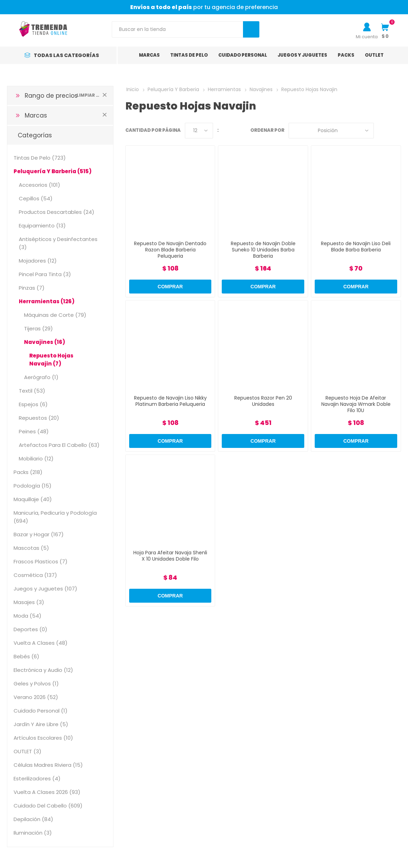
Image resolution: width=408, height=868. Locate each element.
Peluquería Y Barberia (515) (53, 171)
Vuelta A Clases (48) (41, 643)
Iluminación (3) (33, 833)
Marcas (36, 115)
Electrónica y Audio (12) (43, 670)
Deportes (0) (30, 629)
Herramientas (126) (47, 301)
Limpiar (105, 95)
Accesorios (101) (40, 185)
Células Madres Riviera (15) (48, 765)
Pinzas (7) (32, 288)
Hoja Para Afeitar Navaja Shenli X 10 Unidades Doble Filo (170, 556)
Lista (396, 131)
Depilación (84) (33, 819)
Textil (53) (32, 391)
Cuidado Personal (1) (41, 711)
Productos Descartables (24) (57, 212)
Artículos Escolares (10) (43, 738)
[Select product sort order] (331, 131)
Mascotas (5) (31, 548)
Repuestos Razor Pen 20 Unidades (263, 401)
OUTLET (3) (28, 751)
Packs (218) (28, 472)
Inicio (133, 89)
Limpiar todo (88, 95)
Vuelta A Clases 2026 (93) (47, 792)
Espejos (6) (33, 404)
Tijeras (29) (38, 328)
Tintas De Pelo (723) (40, 158)
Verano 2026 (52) (36, 697)
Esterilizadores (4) (37, 778)
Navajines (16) (45, 342)
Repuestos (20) (39, 418)
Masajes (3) (29, 602)
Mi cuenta (367, 37)
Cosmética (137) (35, 575)
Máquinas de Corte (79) (55, 315)
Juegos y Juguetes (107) (45, 589)
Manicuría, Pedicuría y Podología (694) (55, 517)
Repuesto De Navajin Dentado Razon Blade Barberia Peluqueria (170, 250)
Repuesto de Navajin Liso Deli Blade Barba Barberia (356, 247)
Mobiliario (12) (36, 459)
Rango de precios (51, 96)
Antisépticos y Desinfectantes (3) (58, 243)
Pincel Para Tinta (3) (45, 274)
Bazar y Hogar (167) (39, 534)
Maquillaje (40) (33, 499)
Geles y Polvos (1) (36, 684)
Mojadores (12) (38, 261)
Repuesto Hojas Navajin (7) (51, 360)
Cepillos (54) (36, 198)
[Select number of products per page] (199, 131)
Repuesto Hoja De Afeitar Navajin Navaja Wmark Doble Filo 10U (356, 404)
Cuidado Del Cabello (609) (48, 806)
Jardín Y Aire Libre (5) (41, 724)
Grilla (383, 131)
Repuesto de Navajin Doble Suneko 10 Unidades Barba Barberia (263, 250)
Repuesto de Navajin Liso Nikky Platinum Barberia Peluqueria (170, 401)
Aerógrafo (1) (41, 377)
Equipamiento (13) (42, 226)
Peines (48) (34, 431)
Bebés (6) (26, 656)
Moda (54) (28, 616)
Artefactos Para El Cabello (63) (59, 445)
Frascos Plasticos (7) (41, 561)
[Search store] (178, 29)
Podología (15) (33, 486)
